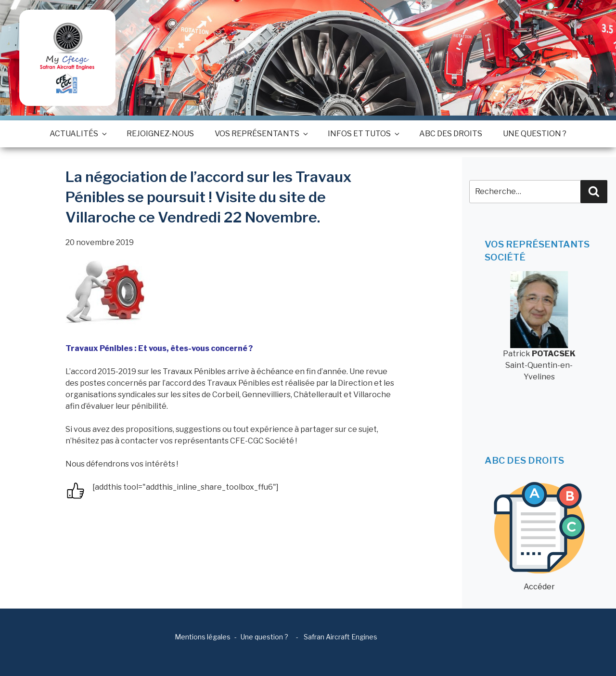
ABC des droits (451, 134)
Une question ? (535, 134)
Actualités (78, 134)
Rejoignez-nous (160, 134)
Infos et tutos (363, 134)
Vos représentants (261, 134)
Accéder (539, 537)
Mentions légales (203, 637)
